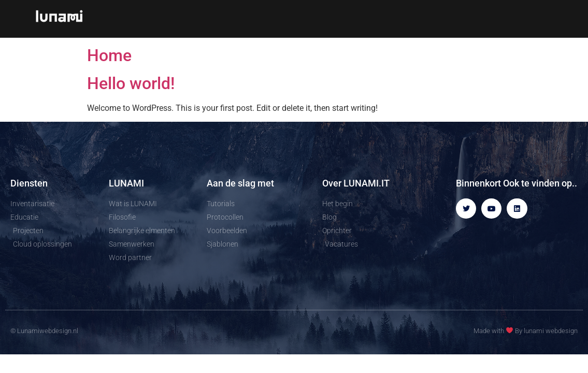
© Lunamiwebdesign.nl (44, 331)
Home (109, 55)
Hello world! (131, 83)
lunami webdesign (551, 331)
